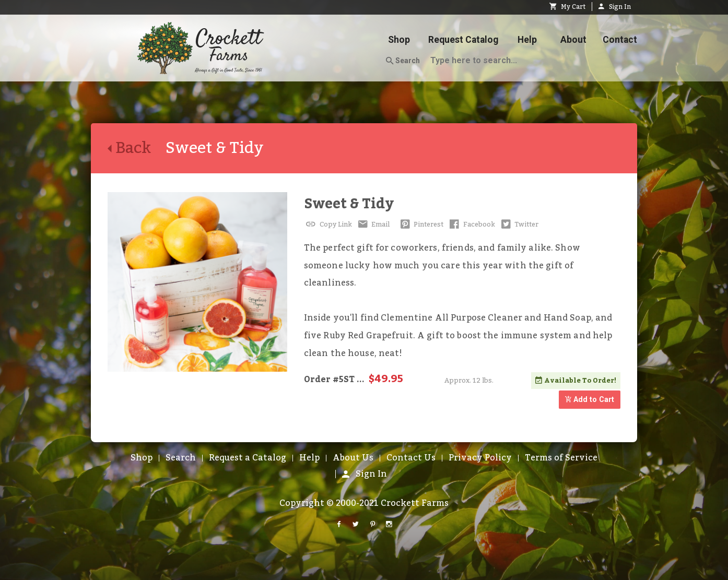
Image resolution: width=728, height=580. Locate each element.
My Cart (567, 7)
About (573, 40)
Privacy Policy (480, 458)
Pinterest (421, 224)
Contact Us (411, 458)
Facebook (471, 224)
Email (373, 224)
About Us (353, 458)
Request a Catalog (248, 458)
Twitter (519, 224)
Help (527, 40)
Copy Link (328, 224)
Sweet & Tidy (349, 204)
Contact (620, 40)
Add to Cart (590, 400)
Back (137, 148)
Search (403, 61)
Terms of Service (561, 458)
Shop (399, 40)
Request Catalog (463, 40)
